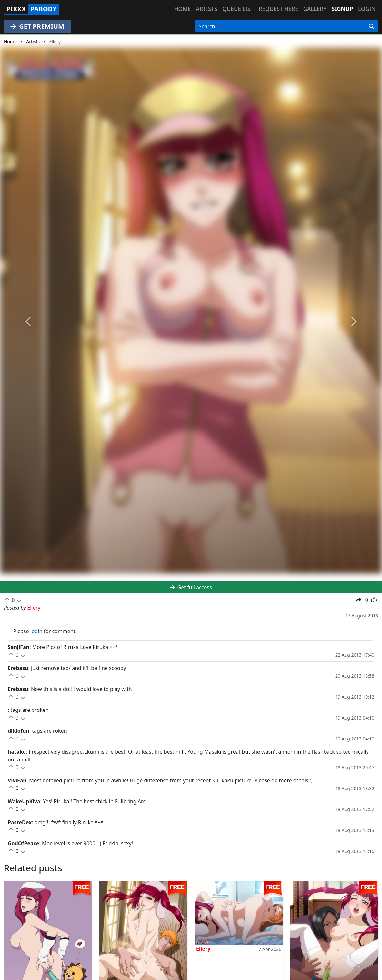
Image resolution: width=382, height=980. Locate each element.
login (36, 631)
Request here (278, 9)
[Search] (372, 26)
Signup (342, 9)
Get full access (191, 587)
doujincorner (125, 955)
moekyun (121, 940)
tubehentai (123, 948)
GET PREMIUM (37, 26)
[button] (29, 322)
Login (367, 9)
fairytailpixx (28, 955)
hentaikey (26, 925)
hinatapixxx (124, 932)
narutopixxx (29, 940)
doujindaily (28, 932)
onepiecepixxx (32, 948)
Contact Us (218, 925)
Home (182, 9)
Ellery (108, 893)
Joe (9, 893)
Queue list (238, 9)
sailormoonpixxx (130, 925)
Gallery (315, 9)
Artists (206, 9)
